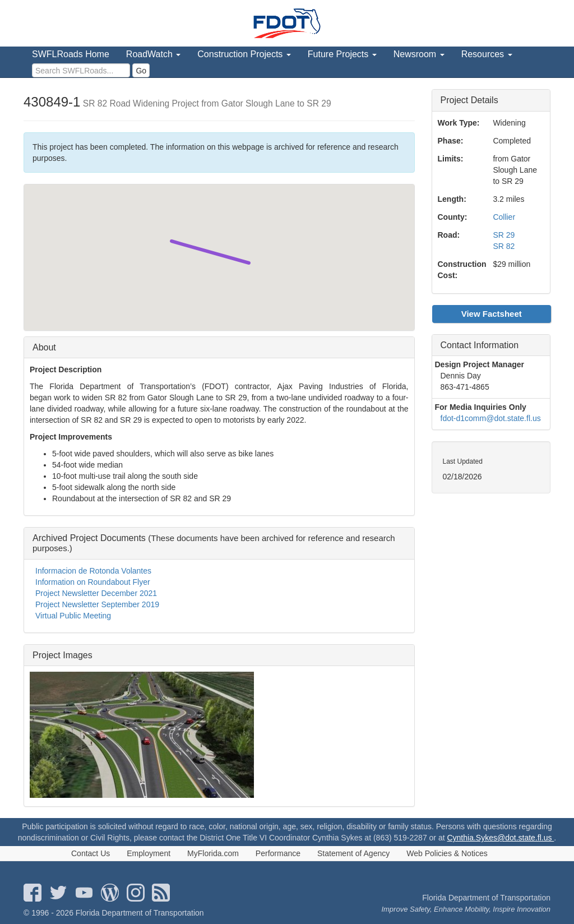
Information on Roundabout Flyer (93, 582)
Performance (278, 853)
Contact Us (91, 853)
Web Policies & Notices (447, 853)
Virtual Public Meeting (73, 616)
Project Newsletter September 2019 (97, 604)
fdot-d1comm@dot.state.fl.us (491, 418)
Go (141, 71)
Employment (149, 853)
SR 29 (504, 235)
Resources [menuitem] (487, 54)
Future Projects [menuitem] (342, 54)
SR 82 (504, 246)
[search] (81, 70)
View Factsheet (492, 314)
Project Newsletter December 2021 (96, 593)
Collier (504, 217)
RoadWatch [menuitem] (153, 54)
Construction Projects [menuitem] (244, 54)
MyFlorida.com (213, 853)
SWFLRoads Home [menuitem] (71, 54)
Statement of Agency (353, 853)
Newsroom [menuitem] (419, 54)
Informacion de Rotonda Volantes (93, 571)
